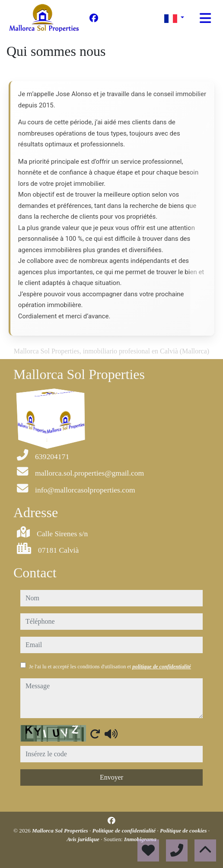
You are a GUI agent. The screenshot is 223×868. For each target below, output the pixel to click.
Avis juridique (84, 839)
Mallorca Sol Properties (61, 831)
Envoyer (111, 777)
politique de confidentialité (161, 667)
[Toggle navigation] (205, 18)
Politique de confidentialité (125, 831)
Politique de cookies (184, 831)
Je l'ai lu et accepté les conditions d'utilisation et (110, 667)
